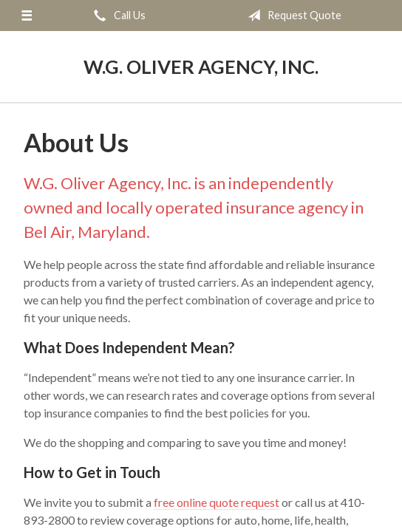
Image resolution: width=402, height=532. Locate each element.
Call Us (117, 16)
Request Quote (292, 16)
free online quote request (217, 502)
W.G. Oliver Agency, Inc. (201, 66)
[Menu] (26, 16)
